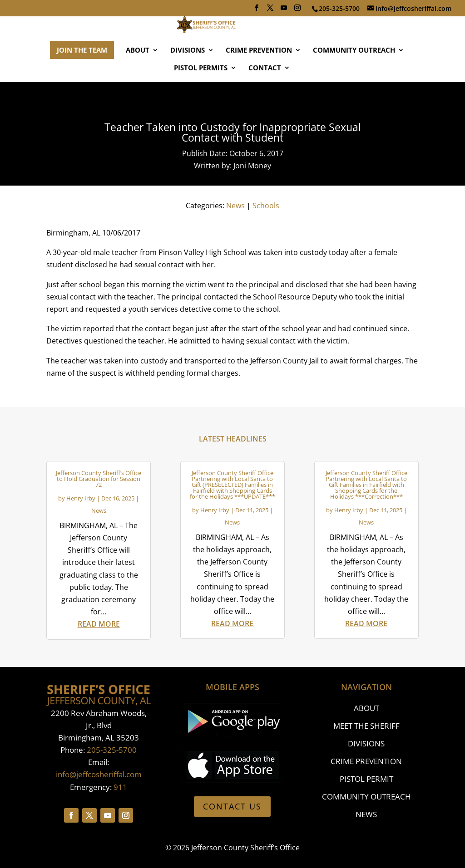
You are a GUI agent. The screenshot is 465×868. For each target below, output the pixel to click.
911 (120, 787)
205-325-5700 (112, 750)
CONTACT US (232, 806)
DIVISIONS (188, 77)
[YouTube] (284, 10)
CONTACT (265, 95)
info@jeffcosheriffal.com (99, 774)
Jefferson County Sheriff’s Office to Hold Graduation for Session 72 (99, 479)
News (235, 206)
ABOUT (138, 77)
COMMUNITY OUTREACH (354, 77)
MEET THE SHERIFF (366, 726)
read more (99, 624)
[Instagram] (297, 10)
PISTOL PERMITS (201, 95)
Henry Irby (81, 498)
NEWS (366, 814)
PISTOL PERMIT (366, 779)
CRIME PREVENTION (259, 77)
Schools (266, 206)
